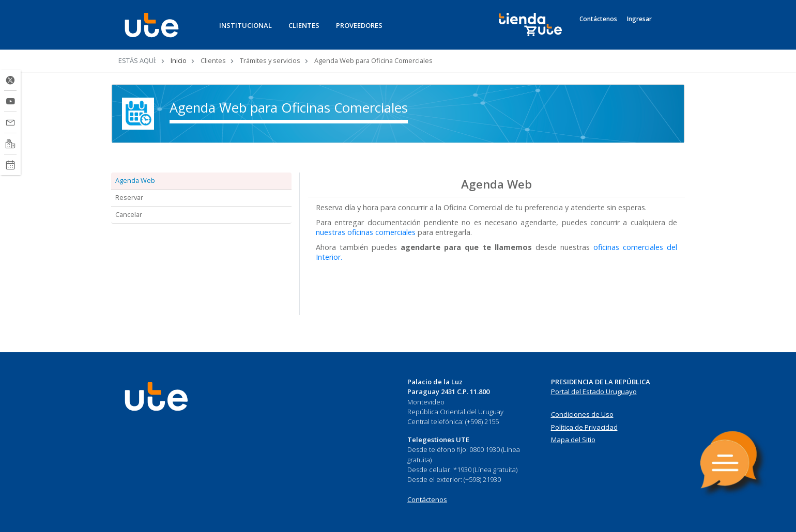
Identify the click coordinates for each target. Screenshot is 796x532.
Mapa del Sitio (573, 440)
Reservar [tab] (129, 197)
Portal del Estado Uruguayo (594, 392)
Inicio (179, 60)
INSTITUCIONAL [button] (246, 25)
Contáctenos (598, 19)
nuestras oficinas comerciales (366, 232)
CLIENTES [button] (304, 25)
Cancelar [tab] (129, 214)
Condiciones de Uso (582, 414)
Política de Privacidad (584, 427)
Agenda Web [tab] (135, 180)
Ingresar (639, 19)
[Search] (668, 30)
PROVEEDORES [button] (359, 25)
